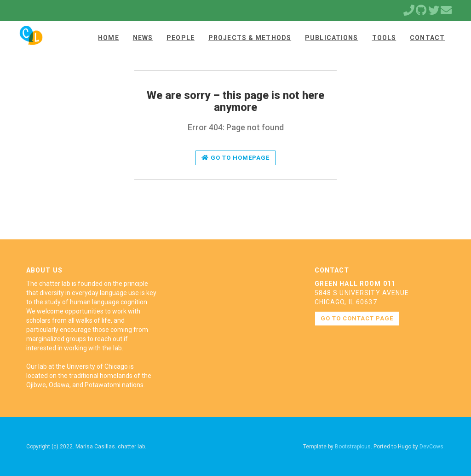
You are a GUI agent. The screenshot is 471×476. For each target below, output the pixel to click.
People (181, 38)
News (143, 38)
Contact (427, 38)
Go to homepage (236, 158)
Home (108, 38)
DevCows (431, 447)
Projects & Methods (250, 38)
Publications (331, 38)
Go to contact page (357, 318)
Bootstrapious (353, 447)
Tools (384, 38)
